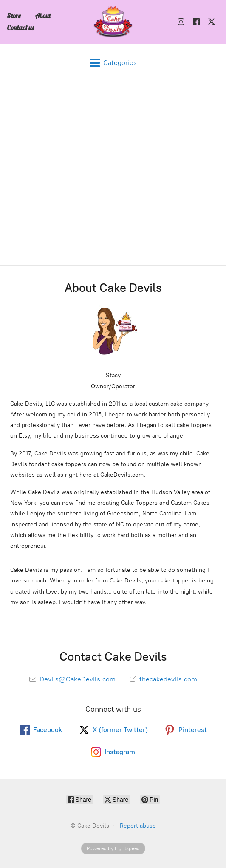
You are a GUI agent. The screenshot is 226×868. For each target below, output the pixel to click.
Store (14, 16)
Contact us (20, 28)
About (43, 16)
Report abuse (138, 826)
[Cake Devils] (113, 22)
